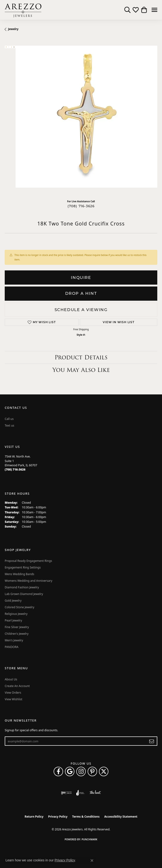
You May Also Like (81, 370)
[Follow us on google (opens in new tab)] (70, 771)
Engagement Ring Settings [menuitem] (23, 567)
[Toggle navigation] (154, 10)
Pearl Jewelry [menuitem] (13, 620)
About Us (11, 679)
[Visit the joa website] (80, 793)
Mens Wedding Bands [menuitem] (19, 574)
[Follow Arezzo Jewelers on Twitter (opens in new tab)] (104, 771)
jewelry (13, 29)
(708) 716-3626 (81, 206)
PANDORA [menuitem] (12, 647)
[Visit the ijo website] (66, 793)
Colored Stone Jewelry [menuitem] (19, 607)
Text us (9, 425)
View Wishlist (14, 699)
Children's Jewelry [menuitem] (17, 634)
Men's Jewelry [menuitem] (14, 640)
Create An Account (17, 686)
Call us (9, 419)
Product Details (81, 357)
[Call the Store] (15, 469)
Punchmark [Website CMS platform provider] (90, 839)
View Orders (13, 693)
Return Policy (34, 817)
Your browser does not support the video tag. (86, 117)
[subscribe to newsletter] (152, 741)
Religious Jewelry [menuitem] (16, 614)
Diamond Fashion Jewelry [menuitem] (22, 587)
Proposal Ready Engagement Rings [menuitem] (28, 561)
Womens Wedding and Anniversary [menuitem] (28, 581)
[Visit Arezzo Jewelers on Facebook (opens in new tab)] (58, 771)
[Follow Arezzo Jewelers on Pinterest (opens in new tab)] (92, 771)
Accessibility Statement (121, 817)
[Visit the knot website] (95, 793)
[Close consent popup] (92, 860)
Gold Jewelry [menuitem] (13, 601)
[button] (127, 10)
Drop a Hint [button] (81, 293)
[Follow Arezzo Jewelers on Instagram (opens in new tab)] (81, 771)
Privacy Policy (58, 817)
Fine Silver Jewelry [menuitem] (17, 627)
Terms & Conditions (86, 817)
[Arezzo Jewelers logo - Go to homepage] (23, 10)
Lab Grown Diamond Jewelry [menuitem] (24, 594)
